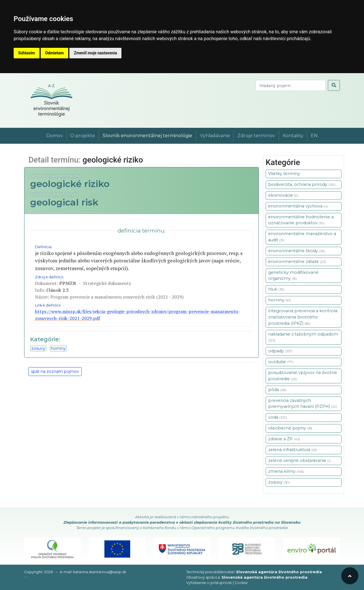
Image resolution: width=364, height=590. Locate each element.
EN (314, 136)
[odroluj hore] (350, 576)
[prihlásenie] (26, 577)
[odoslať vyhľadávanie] (334, 85)
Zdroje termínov (256, 136)
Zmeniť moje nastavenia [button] (95, 53)
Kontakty (293, 136)
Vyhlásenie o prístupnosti (209, 583)
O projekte (83, 136)
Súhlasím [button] (27, 53)
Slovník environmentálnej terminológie (147, 136)
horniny (58, 348)
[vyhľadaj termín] (291, 85)
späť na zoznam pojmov (55, 371)
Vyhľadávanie (215, 136)
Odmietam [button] (54, 53)
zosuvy (38, 348)
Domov (55, 136)
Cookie (241, 583)
